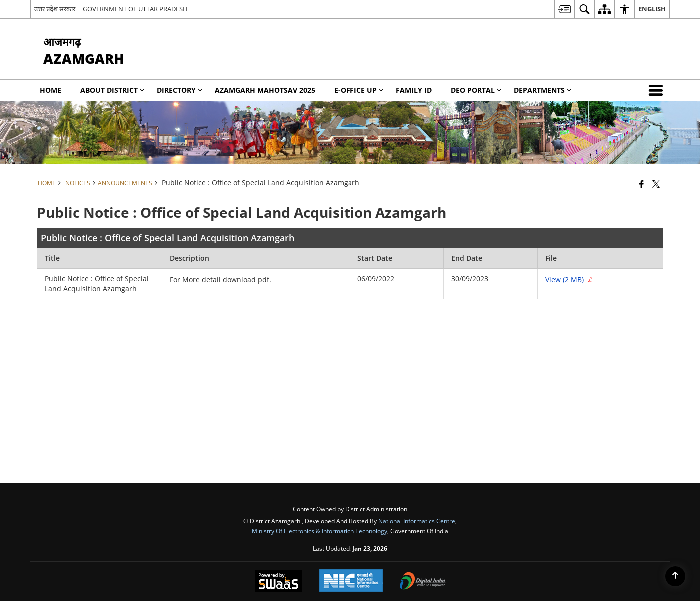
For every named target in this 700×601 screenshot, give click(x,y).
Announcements (125, 183)
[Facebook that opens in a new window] (641, 184)
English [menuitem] (652, 9)
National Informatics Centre (417, 521)
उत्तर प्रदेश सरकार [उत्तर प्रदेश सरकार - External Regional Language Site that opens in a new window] (55, 9)
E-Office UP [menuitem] (359, 90)
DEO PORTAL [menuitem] (476, 90)
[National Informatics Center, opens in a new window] (351, 581)
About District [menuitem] (113, 90)
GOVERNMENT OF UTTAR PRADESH (135, 9)
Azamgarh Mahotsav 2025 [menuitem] (265, 90)
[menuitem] (564, 9)
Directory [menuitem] (180, 90)
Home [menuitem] (51, 90)
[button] (658, 90)
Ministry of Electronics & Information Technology (320, 531)
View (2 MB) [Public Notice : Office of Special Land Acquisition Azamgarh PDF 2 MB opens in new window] (569, 279)
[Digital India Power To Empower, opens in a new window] (423, 582)
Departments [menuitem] (543, 90)
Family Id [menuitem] (414, 90)
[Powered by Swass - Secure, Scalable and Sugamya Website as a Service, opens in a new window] (278, 582)
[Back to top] (675, 576)
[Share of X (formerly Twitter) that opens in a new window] (656, 184)
